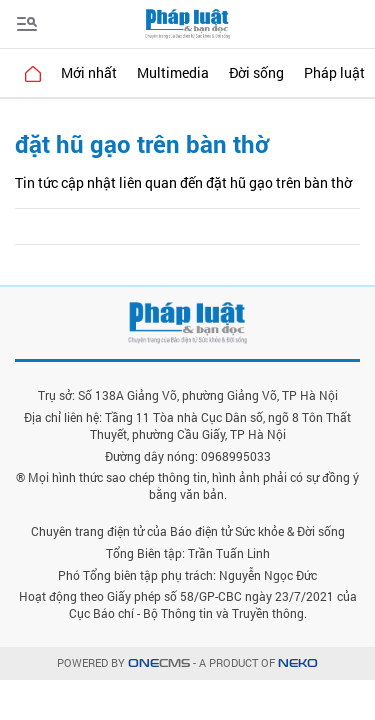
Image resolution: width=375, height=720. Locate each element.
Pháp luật (334, 72)
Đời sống (256, 72)
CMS (159, 663)
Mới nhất (89, 72)
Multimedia (173, 72)
